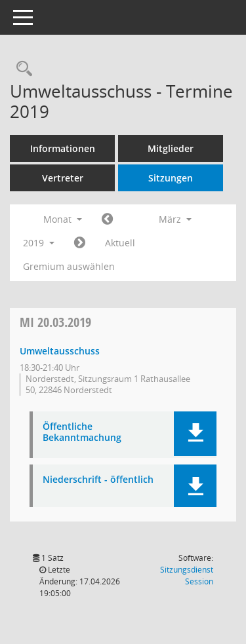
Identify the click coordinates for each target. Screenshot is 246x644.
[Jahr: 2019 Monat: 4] (80, 243)
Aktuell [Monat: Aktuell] (120, 243)
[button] (195, 434)
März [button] (175, 219)
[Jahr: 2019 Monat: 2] (107, 219)
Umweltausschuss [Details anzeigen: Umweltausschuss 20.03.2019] (60, 351)
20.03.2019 (55, 322)
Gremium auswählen (69, 266)
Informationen (63, 148)
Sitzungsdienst (187, 576)
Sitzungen (171, 178)
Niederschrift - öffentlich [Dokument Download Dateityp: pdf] (98, 480)
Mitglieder (171, 148)
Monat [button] (63, 219)
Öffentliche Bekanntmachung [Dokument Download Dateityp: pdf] (82, 432)
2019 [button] (39, 243)
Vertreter (63, 178)
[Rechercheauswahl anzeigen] (21, 69)
